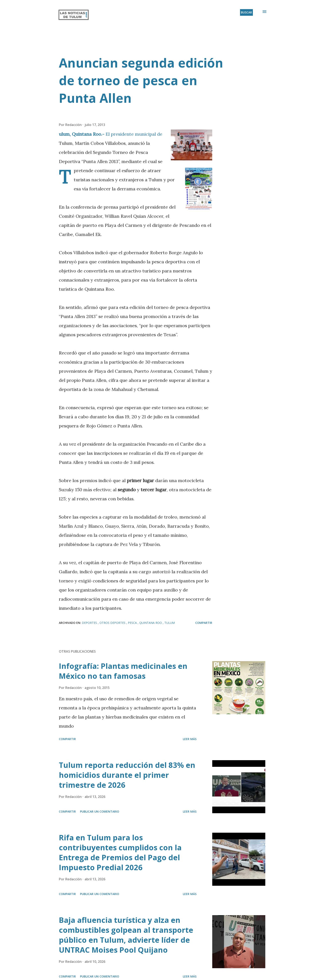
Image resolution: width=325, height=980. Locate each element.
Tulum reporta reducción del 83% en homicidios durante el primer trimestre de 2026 (127, 775)
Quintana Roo (151, 623)
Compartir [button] (204, 623)
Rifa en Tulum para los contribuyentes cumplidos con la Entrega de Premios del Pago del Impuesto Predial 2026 (120, 852)
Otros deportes (113, 623)
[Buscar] (246, 12)
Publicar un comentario (100, 811)
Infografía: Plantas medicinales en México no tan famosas (123, 671)
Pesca (133, 623)
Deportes (90, 623)
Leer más (190, 739)
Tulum (170, 623)
